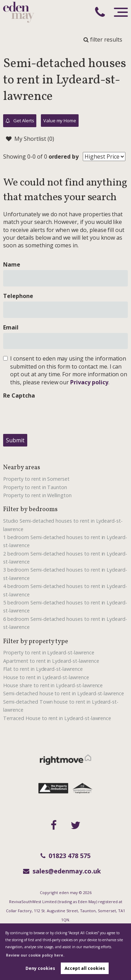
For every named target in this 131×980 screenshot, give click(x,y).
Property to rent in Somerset (36, 479)
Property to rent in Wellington (37, 495)
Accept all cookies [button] (85, 968)
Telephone (18, 296)
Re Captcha (19, 395)
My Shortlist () (30, 139)
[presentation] (56, 415)
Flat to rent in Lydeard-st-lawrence (43, 669)
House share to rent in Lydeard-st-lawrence (53, 685)
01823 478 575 (65, 856)
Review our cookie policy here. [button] (35, 955)
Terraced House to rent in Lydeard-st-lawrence (57, 718)
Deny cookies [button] (40, 968)
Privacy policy (89, 382)
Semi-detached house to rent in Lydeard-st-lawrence (64, 693)
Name (12, 264)
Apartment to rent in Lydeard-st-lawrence (51, 661)
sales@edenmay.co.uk (62, 871)
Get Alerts (20, 121)
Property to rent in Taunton (35, 487)
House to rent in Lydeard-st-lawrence (46, 677)
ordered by (64, 157)
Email (11, 327)
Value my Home (60, 121)
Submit (15, 440)
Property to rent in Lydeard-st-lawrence (49, 652)
